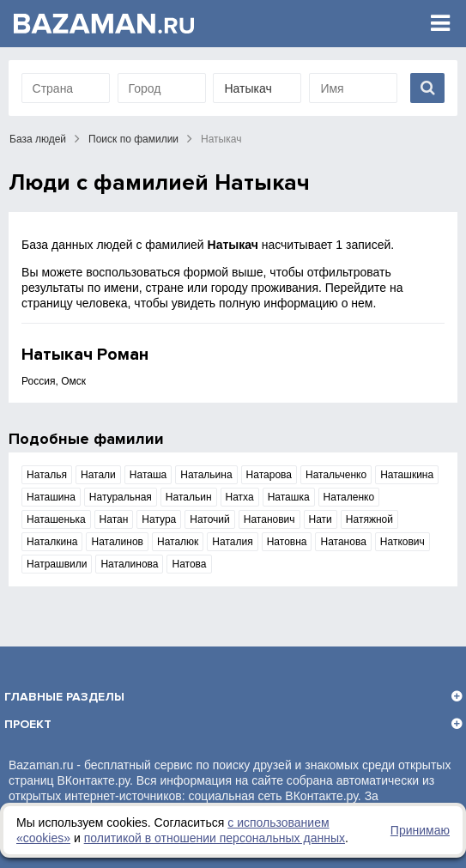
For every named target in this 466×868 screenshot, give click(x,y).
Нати (321, 519)
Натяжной (369, 519)
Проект (28, 724)
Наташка (289, 497)
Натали (98, 475)
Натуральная (121, 497)
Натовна (287, 542)
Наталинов (117, 542)
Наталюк (178, 542)
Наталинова (129, 564)
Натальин (189, 497)
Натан (114, 519)
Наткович (402, 542)
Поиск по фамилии (133, 139)
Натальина (206, 475)
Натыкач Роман (85, 355)
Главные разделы (64, 697)
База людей (38, 139)
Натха (240, 497)
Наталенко (349, 497)
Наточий (210, 519)
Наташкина (407, 475)
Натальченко (336, 475)
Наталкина (52, 542)
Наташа (148, 475)
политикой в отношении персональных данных (215, 838)
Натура (159, 519)
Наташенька (56, 519)
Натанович (269, 519)
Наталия (232, 542)
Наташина (51, 497)
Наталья (47, 475)
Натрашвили (57, 564)
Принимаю (420, 830)
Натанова (343, 542)
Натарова (269, 475)
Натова (189, 564)
